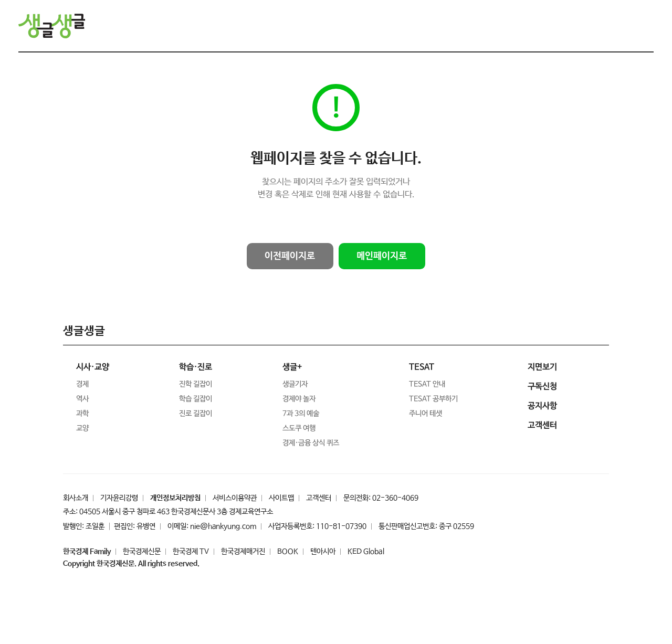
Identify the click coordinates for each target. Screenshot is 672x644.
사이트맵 (281, 498)
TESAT (422, 367)
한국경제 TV (191, 552)
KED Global (366, 552)
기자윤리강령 (119, 498)
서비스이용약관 (235, 498)
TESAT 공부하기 (433, 399)
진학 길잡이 (196, 384)
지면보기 (542, 367)
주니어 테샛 (426, 414)
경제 (82, 384)
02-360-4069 (395, 498)
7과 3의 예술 (301, 414)
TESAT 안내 (427, 384)
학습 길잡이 (196, 399)
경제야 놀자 (299, 399)
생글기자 (295, 384)
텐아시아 (323, 552)
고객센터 (319, 498)
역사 (82, 399)
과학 (82, 414)
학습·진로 (196, 367)
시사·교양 (93, 367)
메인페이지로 (382, 256)
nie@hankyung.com (223, 526)
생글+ (292, 367)
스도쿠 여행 (299, 428)
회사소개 (76, 498)
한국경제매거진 (243, 552)
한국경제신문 (142, 552)
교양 (82, 428)
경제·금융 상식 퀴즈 (310, 443)
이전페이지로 (290, 256)
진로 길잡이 (196, 414)
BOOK (288, 552)
